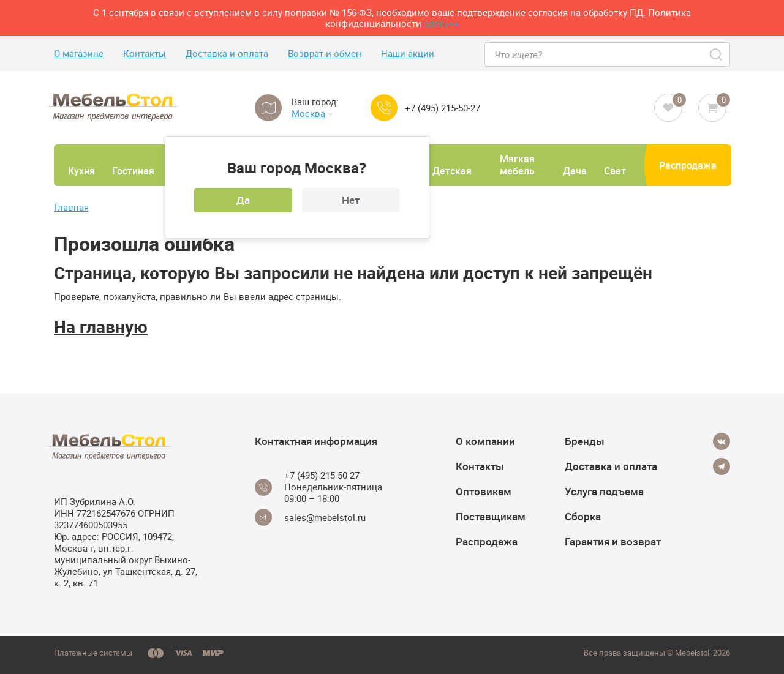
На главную (101, 326)
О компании (485, 441)
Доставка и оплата (227, 54)
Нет (351, 200)
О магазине (79, 54)
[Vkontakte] (722, 441)
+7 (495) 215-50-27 (443, 108)
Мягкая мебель (517, 165)
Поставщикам (491, 516)
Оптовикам (484, 491)
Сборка (583, 516)
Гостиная (133, 171)
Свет (615, 171)
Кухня (81, 171)
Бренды (585, 441)
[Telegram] (722, 466)
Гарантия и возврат (613, 541)
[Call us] (384, 108)
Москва (312, 114)
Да (243, 200)
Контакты (145, 54)
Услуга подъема (604, 491)
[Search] (717, 54)
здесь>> (441, 23)
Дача (575, 171)
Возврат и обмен (325, 54)
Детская (452, 171)
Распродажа (688, 165)
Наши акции (408, 54)
